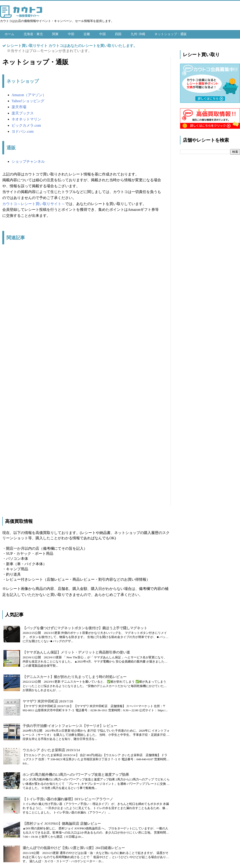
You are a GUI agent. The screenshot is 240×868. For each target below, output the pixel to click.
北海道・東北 (33, 34)
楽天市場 (19, 107)
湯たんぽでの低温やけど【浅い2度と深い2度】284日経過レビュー (74, 848)
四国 (118, 34)
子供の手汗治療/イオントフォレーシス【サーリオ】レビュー (70, 726)
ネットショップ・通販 (171, 34)
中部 (71, 34)
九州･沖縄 (138, 34)
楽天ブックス (23, 113)
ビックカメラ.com (26, 125)
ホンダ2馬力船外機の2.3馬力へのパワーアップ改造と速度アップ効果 (76, 775)
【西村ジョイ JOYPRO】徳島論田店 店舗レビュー (62, 824)
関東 (55, 34)
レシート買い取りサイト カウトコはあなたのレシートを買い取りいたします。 (72, 46)
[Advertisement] (82, 378)
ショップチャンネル (28, 161)
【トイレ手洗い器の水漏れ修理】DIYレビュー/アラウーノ (68, 799)
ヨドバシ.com (23, 131)
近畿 (87, 34)
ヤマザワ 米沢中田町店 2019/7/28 (48, 701)
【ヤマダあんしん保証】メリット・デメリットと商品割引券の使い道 (76, 652)
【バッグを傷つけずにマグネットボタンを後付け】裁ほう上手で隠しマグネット (85, 628)
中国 (102, 34)
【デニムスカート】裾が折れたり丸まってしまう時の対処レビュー (75, 677)
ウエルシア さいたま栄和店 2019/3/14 (51, 750)
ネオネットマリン (26, 119)
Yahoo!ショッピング (28, 101)
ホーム (9, 34)
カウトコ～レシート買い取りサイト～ (34, 204)
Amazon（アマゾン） (29, 95)
